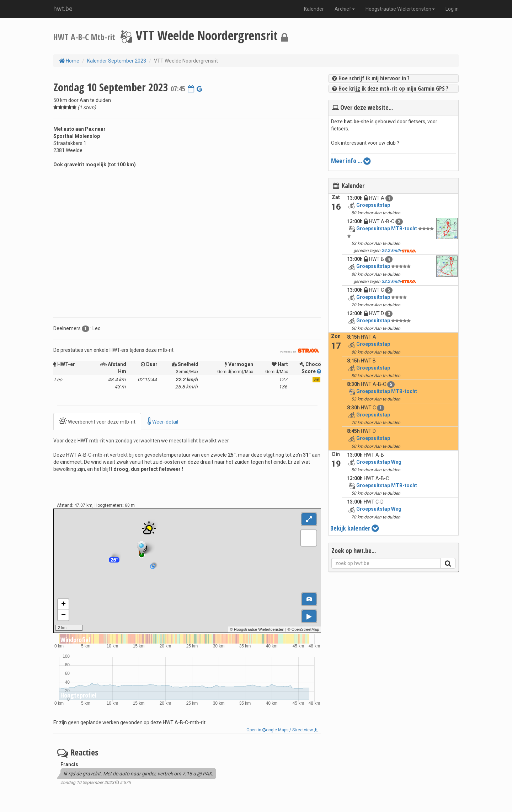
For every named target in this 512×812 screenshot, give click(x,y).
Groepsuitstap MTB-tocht (387, 228)
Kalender (314, 9)
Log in (452, 9)
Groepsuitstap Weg (379, 462)
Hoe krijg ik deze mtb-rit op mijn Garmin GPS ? (390, 88)
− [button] (63, 615)
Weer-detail (163, 421)
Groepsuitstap (373, 205)
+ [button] (63, 604)
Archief (345, 9)
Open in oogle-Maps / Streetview (282, 730)
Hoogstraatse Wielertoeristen (400, 9)
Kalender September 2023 (117, 61)
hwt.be (63, 9)
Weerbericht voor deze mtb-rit (97, 421)
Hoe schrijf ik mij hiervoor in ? (371, 78)
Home (69, 61)
